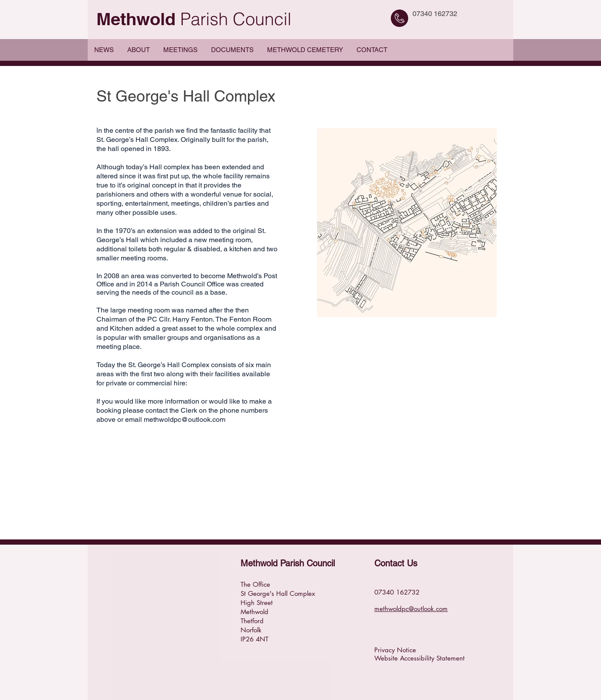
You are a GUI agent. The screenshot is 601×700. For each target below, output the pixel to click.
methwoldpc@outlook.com (185, 419)
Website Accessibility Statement (419, 658)
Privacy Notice (395, 650)
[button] (138, 50)
